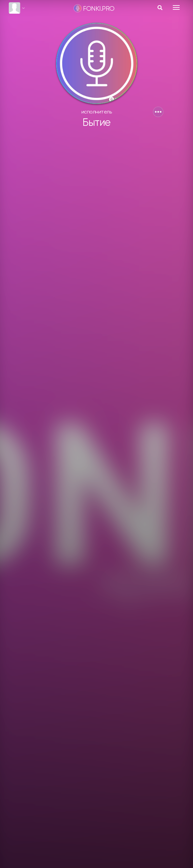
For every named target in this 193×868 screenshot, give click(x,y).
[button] (158, 112)
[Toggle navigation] (176, 7)
